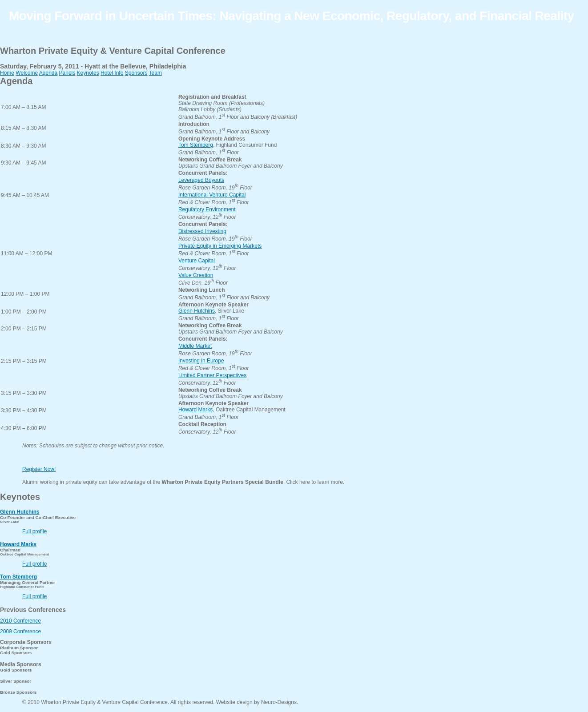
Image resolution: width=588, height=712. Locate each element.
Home (7, 73)
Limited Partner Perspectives (212, 375)
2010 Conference (20, 621)
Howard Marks (195, 410)
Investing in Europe (201, 361)
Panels (67, 73)
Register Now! (39, 469)
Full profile (34, 531)
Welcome (27, 73)
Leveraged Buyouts (201, 180)
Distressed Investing (202, 231)
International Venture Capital (212, 195)
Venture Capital (197, 261)
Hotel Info (112, 73)
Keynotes (88, 73)
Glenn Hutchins (197, 311)
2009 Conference (20, 632)
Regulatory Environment (207, 209)
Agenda (48, 73)
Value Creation (196, 275)
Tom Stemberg (196, 145)
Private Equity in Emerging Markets (220, 246)
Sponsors (136, 73)
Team (155, 73)
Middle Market (195, 346)
